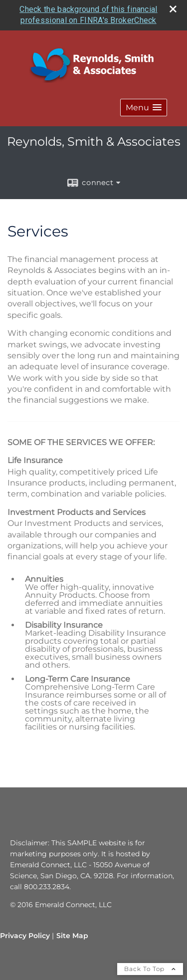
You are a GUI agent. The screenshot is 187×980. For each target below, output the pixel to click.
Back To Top (150, 969)
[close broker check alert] (173, 9)
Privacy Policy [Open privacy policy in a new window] (25, 936)
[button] (144, 108)
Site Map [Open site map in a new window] (72, 936)
